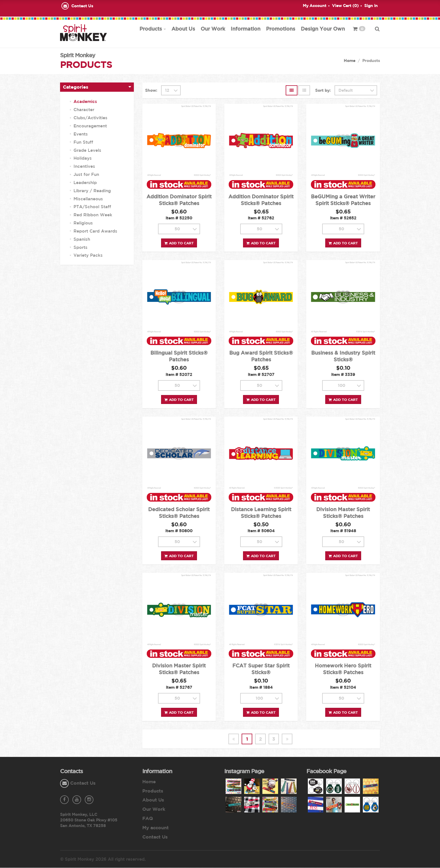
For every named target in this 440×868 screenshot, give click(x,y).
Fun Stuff (83, 142)
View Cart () (345, 6)
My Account (315, 6)
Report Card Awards (95, 231)
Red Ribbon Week (93, 215)
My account (155, 828)
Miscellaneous (88, 199)
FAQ (148, 819)
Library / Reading (92, 191)
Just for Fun (86, 175)
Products (151, 29)
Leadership (85, 183)
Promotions (281, 29)
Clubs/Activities (90, 118)
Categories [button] (75, 87)
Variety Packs (88, 255)
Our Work (213, 29)
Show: (151, 91)
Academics (85, 102)
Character (84, 110)
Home (350, 61)
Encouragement (90, 126)
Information (246, 29)
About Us (183, 29)
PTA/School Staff (92, 207)
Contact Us (82, 6)
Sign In (371, 6)
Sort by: (323, 91)
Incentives (84, 167)
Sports (81, 247)
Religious (83, 223)
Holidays (83, 158)
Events (81, 134)
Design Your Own (323, 29)
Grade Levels (87, 150)
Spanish (82, 239)
